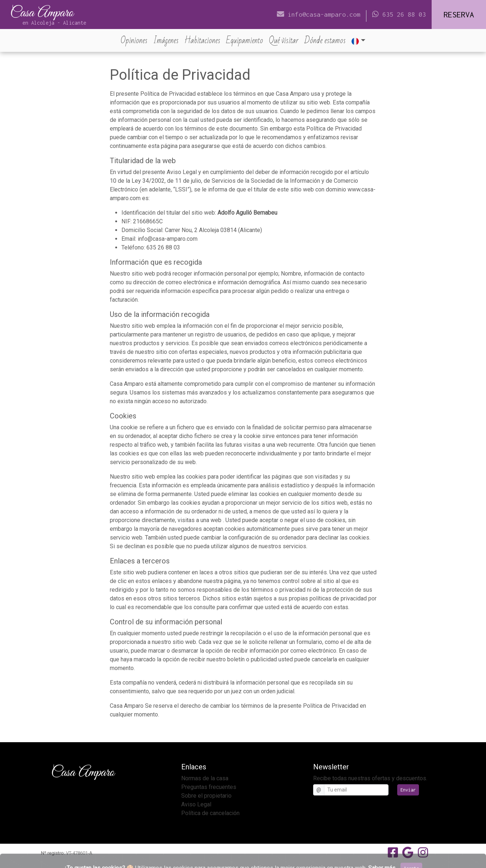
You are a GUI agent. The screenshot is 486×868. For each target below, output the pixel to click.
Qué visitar (284, 40)
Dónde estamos (325, 40)
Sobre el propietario (206, 796)
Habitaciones (202, 40)
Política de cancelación (210, 813)
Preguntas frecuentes (209, 787)
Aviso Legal (196, 804)
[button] (358, 40)
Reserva (459, 15)
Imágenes (166, 40)
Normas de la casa (205, 778)
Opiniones (136, 40)
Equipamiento (245, 40)
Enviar (408, 790)
